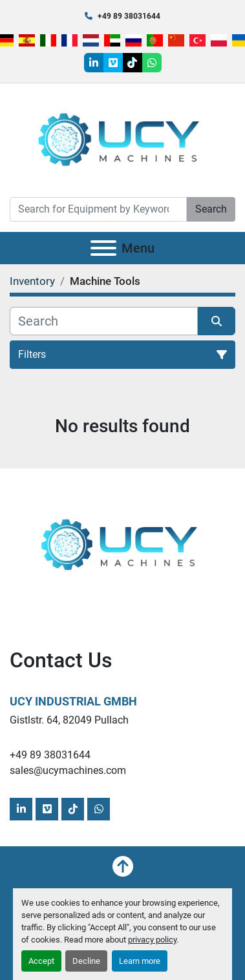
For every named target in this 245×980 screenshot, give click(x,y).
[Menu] (103, 248)
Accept (41, 961)
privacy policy (152, 940)
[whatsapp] (152, 63)
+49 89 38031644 (129, 16)
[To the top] (123, 866)
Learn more (140, 961)
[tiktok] (133, 63)
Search (211, 209)
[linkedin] (94, 63)
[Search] (98, 209)
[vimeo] (113, 63)
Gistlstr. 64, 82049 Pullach (69, 720)
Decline (86, 961)
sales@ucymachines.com (68, 770)
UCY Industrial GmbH (73, 701)
